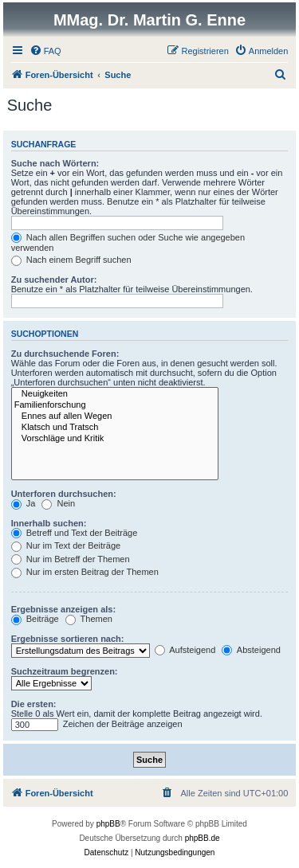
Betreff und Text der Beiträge (75, 533)
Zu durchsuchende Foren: (65, 354)
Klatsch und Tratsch (115, 428)
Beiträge (35, 619)
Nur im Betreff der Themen (71, 559)
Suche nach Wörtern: (55, 163)
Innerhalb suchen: (49, 523)
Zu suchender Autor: (54, 280)
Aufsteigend (185, 650)
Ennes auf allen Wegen (115, 416)
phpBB (108, 824)
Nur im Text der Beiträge (66, 545)
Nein (58, 503)
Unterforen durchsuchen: (64, 494)
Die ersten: (34, 704)
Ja (24, 503)
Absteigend (251, 650)
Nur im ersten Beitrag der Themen (85, 572)
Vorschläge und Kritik (115, 439)
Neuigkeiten (115, 394)
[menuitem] (45, 51)
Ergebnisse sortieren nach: (68, 639)
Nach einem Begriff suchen (71, 260)
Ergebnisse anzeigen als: (63, 609)
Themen (89, 619)
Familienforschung (115, 405)
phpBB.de (203, 838)
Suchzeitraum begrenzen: (65, 671)
